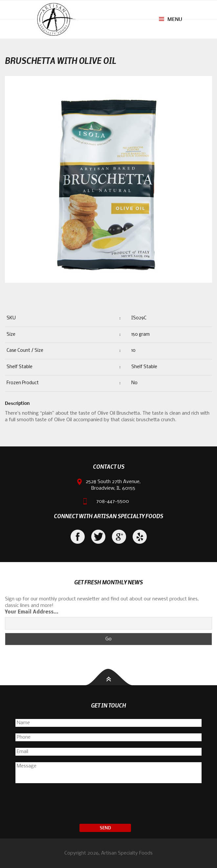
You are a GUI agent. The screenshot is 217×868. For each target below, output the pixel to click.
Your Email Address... (32, 612)
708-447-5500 (113, 501)
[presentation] (109, 804)
